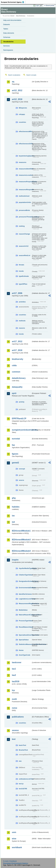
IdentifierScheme (25, 594)
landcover (17, 662)
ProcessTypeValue (25, 621)
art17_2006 (17, 293)
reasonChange (24, 234)
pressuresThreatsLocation (25, 217)
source (21, 480)
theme (21, 650)
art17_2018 (17, 350)
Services (6, 46)
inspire (15, 560)
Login (37, 5)
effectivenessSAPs (25, 144)
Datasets (7, 24)
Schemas (7, 37)
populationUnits (25, 202)
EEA (13, 2)
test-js (21, 784)
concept (22, 469)
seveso (15, 730)
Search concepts (31, 75)
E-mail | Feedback (10, 861)
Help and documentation (12, 20)
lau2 (14, 675)
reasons (22, 328)
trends (21, 271)
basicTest (22, 745)
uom (14, 832)
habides (16, 507)
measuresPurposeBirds (25, 182)
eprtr (14, 393)
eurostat (16, 439)
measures (23, 162)
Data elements (9, 33)
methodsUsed (24, 196)
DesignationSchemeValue (25, 581)
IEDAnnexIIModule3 (21, 540)
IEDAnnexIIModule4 (21, 551)
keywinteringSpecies (25, 156)
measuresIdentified (25, 169)
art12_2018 (17, 99)
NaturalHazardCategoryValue (25, 615)
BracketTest (23, 750)
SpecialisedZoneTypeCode (25, 635)
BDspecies (23, 108)
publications (18, 717)
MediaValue (23, 610)
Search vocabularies (14, 75)
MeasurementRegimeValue (25, 604)
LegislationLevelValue (25, 599)
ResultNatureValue (25, 627)
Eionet (12, 16)
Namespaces (8, 50)
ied (13, 522)
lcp (13, 690)
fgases (15, 454)
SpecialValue (24, 640)
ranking (22, 226)
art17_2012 (17, 341)
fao (13, 445)
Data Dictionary (21, 16)
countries (22, 122)
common (16, 372)
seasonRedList (24, 255)
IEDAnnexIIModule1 (21, 531)
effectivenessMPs (25, 131)
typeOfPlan (23, 284)
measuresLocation (25, 175)
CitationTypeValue (25, 575)
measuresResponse (25, 190)
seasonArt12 (24, 246)
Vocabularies (8, 42)
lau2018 (16, 681)
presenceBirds (24, 210)
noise (15, 708)
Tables (6, 29)
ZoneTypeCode (24, 655)
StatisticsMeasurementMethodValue (25, 644)
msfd (14, 699)
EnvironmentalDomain (25, 588)
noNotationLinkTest (25, 779)
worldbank (17, 847)
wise (14, 839)
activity (22, 402)
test (14, 739)
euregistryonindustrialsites (22, 430)
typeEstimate (24, 276)
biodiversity (18, 359)
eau (20, 761)
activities (22, 302)
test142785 (23, 789)
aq (13, 82)
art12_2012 (17, 90)
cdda (14, 365)
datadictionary (19, 378)
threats (21, 265)
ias (13, 516)
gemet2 (15, 463)
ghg (14, 498)
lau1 (14, 669)
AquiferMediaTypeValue (25, 568)
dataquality (17, 387)
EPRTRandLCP (19, 419)
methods (22, 321)
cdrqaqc (22, 114)
